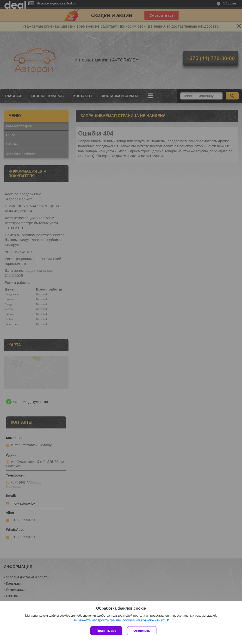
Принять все (106, 631)
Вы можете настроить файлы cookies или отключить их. (119, 620)
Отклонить (142, 631)
